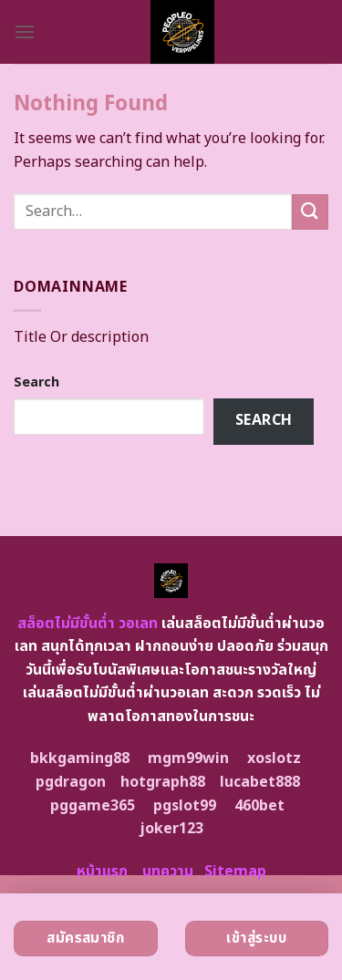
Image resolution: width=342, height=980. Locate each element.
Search (36, 382)
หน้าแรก (102, 872)
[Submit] (310, 212)
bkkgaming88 (80, 758)
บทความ (168, 872)
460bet (259, 806)
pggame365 (93, 806)
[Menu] (25, 31)
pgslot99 (185, 806)
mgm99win (188, 758)
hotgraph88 (163, 782)
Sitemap (235, 872)
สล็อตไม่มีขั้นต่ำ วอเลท (88, 624)
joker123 (171, 829)
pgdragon (71, 782)
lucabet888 (260, 782)
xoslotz (274, 758)
